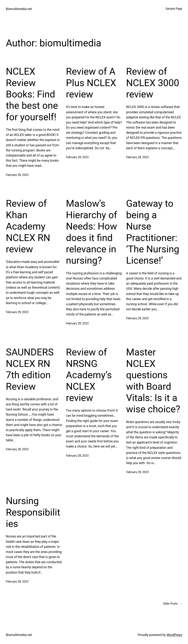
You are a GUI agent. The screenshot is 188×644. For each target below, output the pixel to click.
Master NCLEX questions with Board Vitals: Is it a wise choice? (153, 381)
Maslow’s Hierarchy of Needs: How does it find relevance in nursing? (91, 232)
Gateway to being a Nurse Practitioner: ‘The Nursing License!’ (153, 232)
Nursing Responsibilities (33, 512)
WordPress (174, 635)
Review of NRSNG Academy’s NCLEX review (89, 375)
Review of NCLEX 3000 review (153, 83)
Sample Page (174, 9)
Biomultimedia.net (19, 9)
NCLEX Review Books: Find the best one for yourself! (32, 94)
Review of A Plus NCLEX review (91, 83)
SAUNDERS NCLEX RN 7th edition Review (30, 369)
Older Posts (173, 604)
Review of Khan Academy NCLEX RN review (28, 226)
